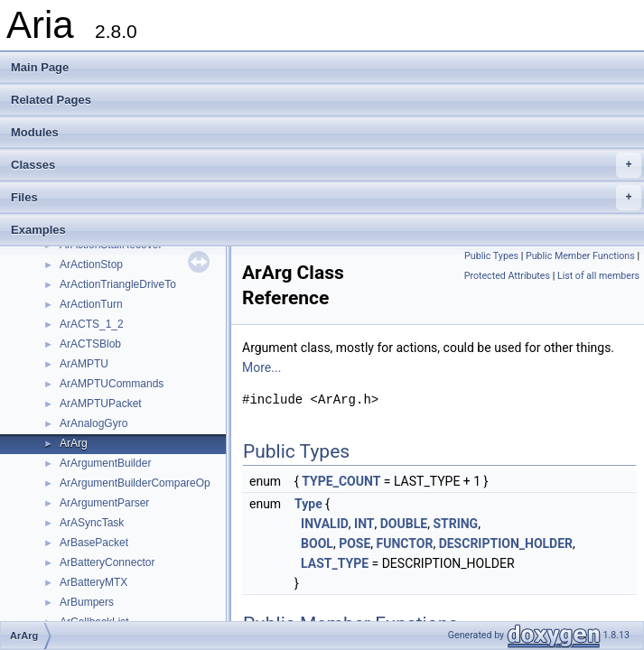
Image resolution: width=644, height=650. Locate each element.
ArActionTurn (91, 304)
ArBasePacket (94, 543)
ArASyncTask (92, 523)
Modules (35, 132)
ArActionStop (91, 265)
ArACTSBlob (90, 344)
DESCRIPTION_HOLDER (506, 543)
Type (308, 504)
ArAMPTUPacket (101, 404)
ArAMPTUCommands (112, 384)
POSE (355, 543)
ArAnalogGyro (93, 423)
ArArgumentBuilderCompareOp (135, 483)
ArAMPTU (84, 364)
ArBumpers (87, 602)
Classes (326, 165)
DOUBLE (404, 524)
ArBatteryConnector (107, 562)
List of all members (598, 276)
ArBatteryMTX (93, 582)
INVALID (325, 524)
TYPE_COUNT (341, 481)
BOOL (317, 543)
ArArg (74, 443)
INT (364, 524)
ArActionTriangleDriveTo (118, 284)
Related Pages (51, 100)
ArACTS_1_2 (92, 324)
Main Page (40, 67)
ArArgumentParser (104, 503)
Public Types (491, 256)
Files (326, 198)
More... (261, 367)
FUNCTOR (405, 543)
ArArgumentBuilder (105, 463)
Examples (38, 230)
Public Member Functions (580, 256)
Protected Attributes (507, 276)
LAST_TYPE (335, 563)
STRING (455, 524)
